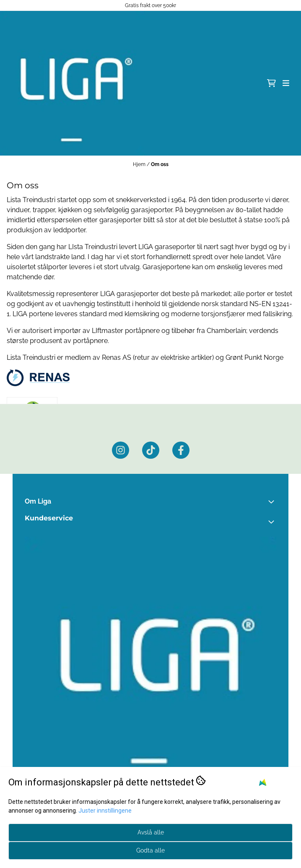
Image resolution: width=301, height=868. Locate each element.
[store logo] (72, 83)
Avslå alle (151, 832)
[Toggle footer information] (273, 502)
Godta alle (150, 850)
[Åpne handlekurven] (271, 83)
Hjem (140, 164)
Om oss (160, 164)
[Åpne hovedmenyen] (286, 83)
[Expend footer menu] (273, 522)
